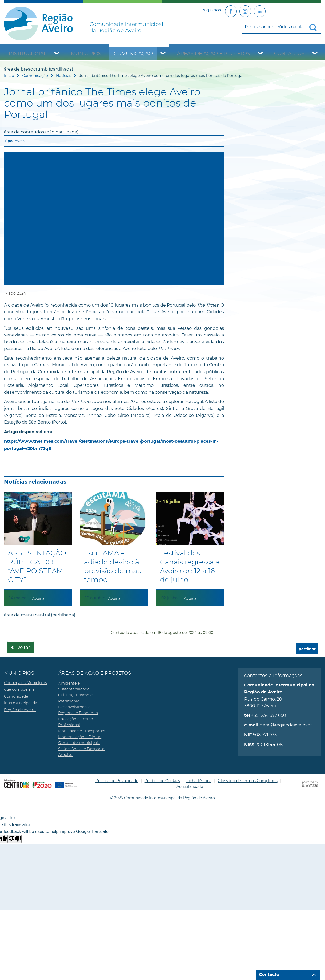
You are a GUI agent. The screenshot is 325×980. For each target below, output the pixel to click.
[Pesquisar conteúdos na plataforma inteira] (315, 27)
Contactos (289, 54)
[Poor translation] (15, 839)
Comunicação (133, 54)
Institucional (28, 54)
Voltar (24, 648)
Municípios (86, 54)
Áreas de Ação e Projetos (213, 54)
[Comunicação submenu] (163, 54)
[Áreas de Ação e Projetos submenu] (260, 54)
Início (9, 76)
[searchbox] (282, 27)
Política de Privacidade (117, 781)
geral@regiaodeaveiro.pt (286, 725)
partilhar (307, 649)
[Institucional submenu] (57, 54)
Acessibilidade (190, 787)
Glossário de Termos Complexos (248, 781)
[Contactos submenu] (315, 54)
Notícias (64, 76)
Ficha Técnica (199, 781)
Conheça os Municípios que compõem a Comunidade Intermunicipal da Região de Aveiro (25, 696)
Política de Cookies (162, 781)
